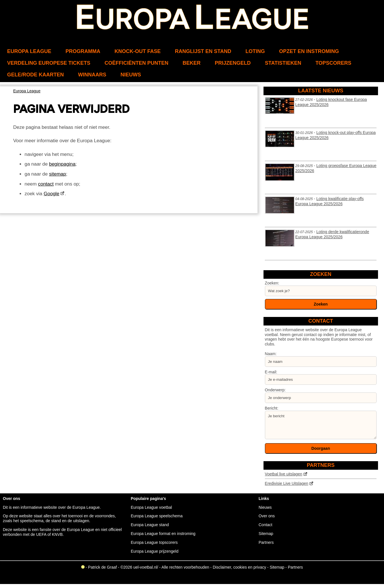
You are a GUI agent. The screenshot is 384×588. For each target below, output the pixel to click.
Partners (266, 542)
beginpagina (62, 164)
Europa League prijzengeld (155, 551)
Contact (265, 525)
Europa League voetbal (151, 507)
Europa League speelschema (157, 516)
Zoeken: (272, 283)
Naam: (271, 354)
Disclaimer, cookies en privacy (240, 567)
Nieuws (265, 507)
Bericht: (272, 408)
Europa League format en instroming (163, 534)
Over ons (267, 516)
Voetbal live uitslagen (284, 474)
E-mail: (271, 372)
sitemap (58, 174)
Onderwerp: (275, 390)
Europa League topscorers (154, 542)
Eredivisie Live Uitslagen (287, 483)
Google (51, 194)
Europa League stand (150, 525)
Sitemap (266, 534)
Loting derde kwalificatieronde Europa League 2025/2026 (332, 234)
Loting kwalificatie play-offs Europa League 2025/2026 (330, 201)
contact (46, 184)
